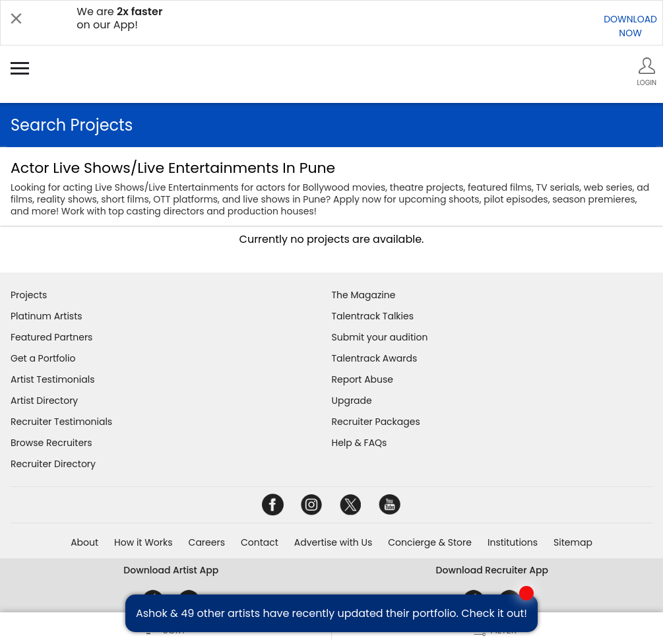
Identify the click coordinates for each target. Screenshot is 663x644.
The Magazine (364, 295)
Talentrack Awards (375, 358)
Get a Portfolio (43, 358)
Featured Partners (51, 337)
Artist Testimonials (52, 379)
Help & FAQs (360, 443)
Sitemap (573, 542)
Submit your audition (380, 337)
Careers (207, 542)
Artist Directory (44, 401)
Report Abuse (363, 379)
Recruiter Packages (376, 422)
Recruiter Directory (53, 464)
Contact (260, 542)
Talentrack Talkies (373, 316)
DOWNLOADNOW (630, 26)
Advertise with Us (333, 542)
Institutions (513, 542)
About (84, 542)
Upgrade (352, 401)
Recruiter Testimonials (61, 422)
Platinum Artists (47, 316)
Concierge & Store (430, 542)
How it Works (143, 542)
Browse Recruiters (51, 443)
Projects (29, 295)
